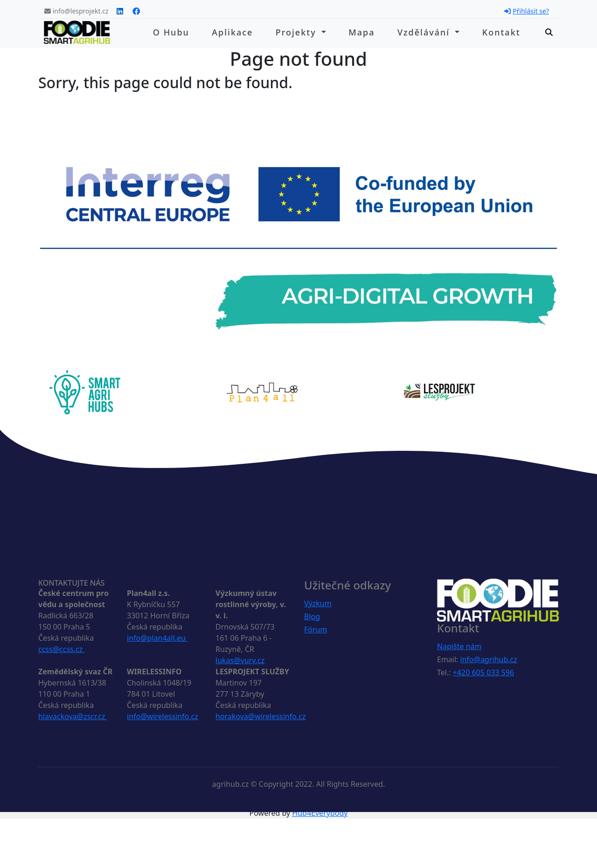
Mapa (361, 32)
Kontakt (501, 32)
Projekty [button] (298, 32)
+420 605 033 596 (483, 672)
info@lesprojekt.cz (76, 11)
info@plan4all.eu (157, 638)
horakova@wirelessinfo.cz (260, 716)
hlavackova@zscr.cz (73, 716)
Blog (312, 616)
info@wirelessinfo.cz (163, 716)
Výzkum (318, 603)
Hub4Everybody (320, 813)
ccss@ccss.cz (61, 649)
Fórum (316, 630)
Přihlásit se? (527, 11)
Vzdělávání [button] (425, 32)
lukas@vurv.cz (240, 660)
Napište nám (459, 646)
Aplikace (232, 32)
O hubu (171, 32)
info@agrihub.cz (489, 659)
